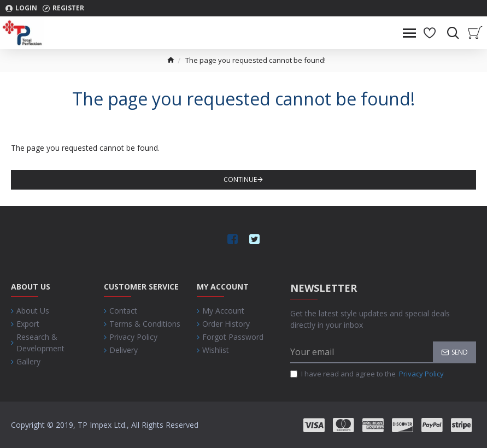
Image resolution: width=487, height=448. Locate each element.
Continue (240, 179)
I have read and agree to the (368, 374)
